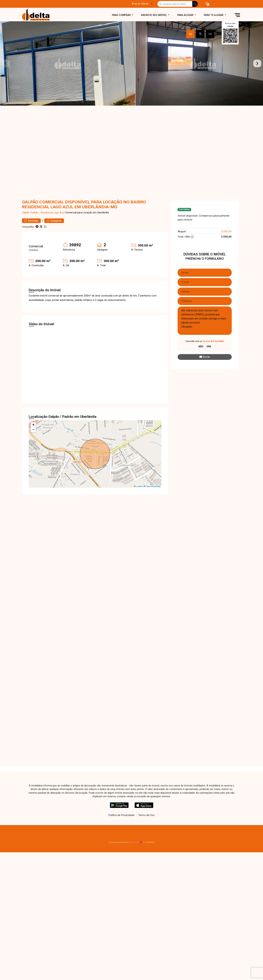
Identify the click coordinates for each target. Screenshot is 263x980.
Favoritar (31, 221)
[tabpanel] (131, 63)
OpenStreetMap (153, 486)
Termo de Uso (146, 815)
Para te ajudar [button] (214, 15)
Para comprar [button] (122, 15)
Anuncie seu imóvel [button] (154, 15)
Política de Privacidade (122, 815)
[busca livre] (195, 4)
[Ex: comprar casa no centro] (175, 4)
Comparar (54, 221)
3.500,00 (226, 231)
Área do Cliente (140, 4)
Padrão (34, 213)
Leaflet (138, 486)
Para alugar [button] (186, 15)
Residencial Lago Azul (53, 213)
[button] (208, 4)
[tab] (190, 34)
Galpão (26, 213)
